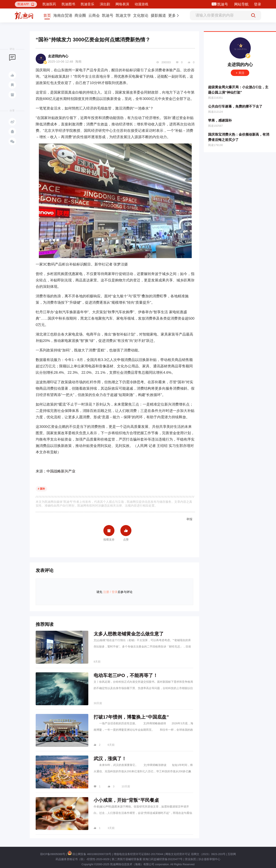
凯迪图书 (68, 4)
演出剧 (105, 4)
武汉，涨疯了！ (110, 759)
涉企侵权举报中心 (209, 859)
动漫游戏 (141, 4)
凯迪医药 (49, 4)
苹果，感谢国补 (220, 120)
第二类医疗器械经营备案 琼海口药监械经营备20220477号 (147, 859)
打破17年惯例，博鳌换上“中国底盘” (131, 717)
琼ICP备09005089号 (53, 854)
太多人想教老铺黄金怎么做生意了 (129, 634)
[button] (26, 4)
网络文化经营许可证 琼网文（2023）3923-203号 (195, 854)
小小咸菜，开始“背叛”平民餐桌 (126, 800)
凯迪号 (223, 4)
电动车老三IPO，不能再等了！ (126, 675)
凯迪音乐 (87, 4)
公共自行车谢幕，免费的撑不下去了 (235, 106)
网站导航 (241, 4)
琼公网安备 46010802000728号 (89, 854)
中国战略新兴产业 (61, 471)
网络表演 (122, 4)
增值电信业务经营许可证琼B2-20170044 (138, 854)
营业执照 (190, 859)
